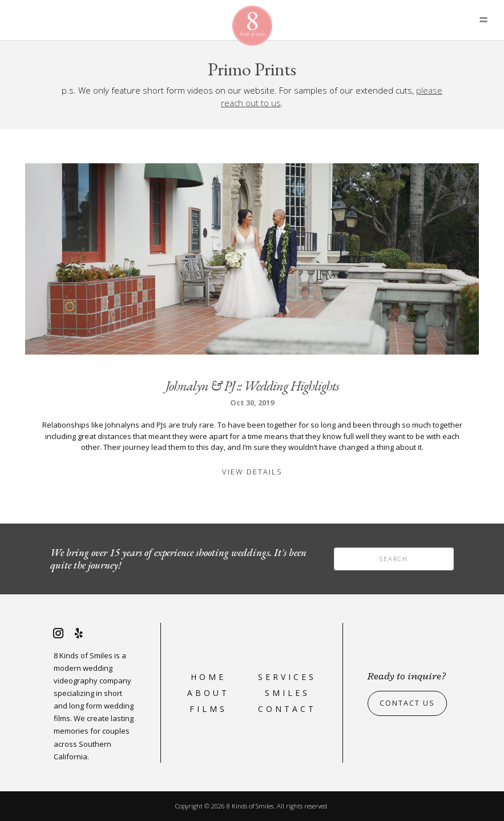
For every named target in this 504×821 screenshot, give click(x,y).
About (208, 693)
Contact (287, 709)
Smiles (287, 693)
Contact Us (407, 703)
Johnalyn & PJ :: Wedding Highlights (252, 386)
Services (287, 677)
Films (208, 709)
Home (208, 677)
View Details (252, 472)
